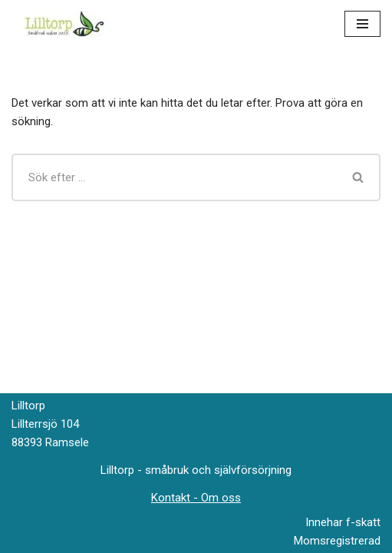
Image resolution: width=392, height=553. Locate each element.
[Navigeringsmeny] (362, 24)
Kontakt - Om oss (196, 498)
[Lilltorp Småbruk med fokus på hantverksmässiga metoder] (67, 24)
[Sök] (174, 177)
